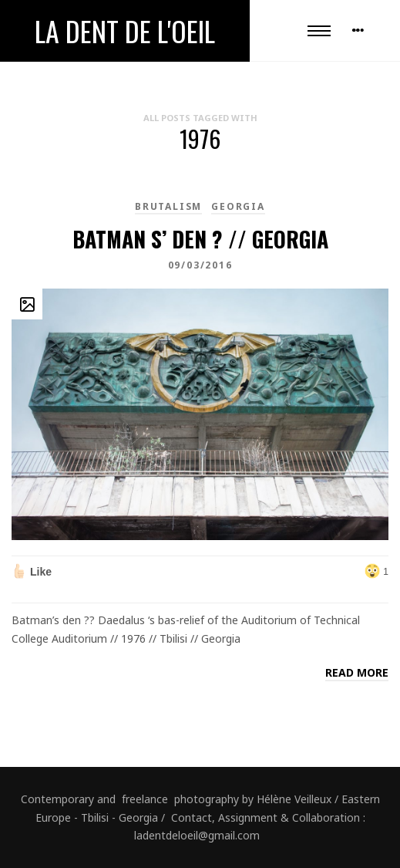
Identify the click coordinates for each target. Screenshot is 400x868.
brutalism (168, 206)
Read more (357, 672)
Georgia (238, 206)
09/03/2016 (200, 265)
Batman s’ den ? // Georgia (200, 239)
